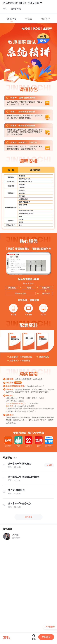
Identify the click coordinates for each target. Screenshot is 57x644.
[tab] (12, 19)
